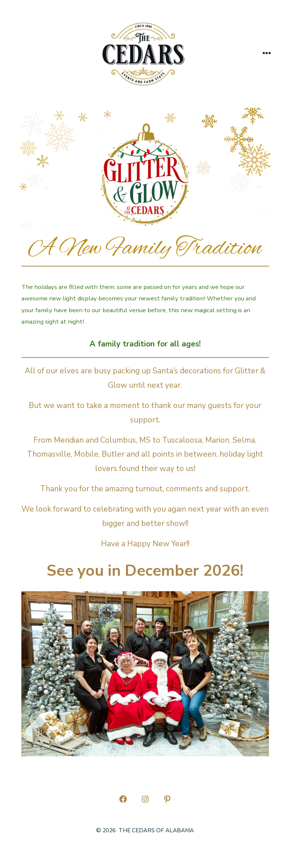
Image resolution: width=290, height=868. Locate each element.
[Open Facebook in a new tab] (123, 799)
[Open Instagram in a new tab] (145, 799)
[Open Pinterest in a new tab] (167, 799)
